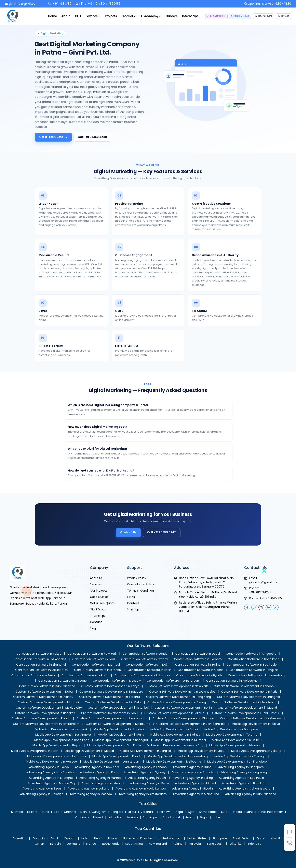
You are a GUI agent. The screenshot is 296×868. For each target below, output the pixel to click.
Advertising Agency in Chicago (42, 794)
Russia (113, 838)
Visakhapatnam (272, 812)
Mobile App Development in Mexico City (175, 745)
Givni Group (98, 609)
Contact (96, 622)
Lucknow (163, 812)
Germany (73, 844)
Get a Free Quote (53, 137)
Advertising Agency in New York (97, 767)
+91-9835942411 (260, 592)
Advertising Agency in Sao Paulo (241, 778)
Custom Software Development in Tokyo (110, 686)
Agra (191, 812)
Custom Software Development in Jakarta (174, 713)
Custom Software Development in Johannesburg (111, 718)
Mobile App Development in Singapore (231, 729)
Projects (111, 16)
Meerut (98, 817)
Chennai (70, 812)
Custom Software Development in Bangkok (44, 713)
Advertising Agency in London (146, 767)
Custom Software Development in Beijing (177, 702)
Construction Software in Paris (94, 659)
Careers (172, 16)
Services (93, 16)
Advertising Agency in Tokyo (49, 767)
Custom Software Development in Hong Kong (179, 697)
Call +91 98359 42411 (92, 137)
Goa (57, 812)
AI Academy (151, 16)
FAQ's (131, 597)
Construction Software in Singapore (251, 654)
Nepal (98, 838)
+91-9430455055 (272, 598)
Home (52, 16)
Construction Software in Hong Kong (254, 659)
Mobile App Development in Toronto (232, 735)
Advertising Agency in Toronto (193, 772)
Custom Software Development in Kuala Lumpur (245, 713)
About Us (96, 578)
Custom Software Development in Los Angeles (182, 692)
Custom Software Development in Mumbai (48, 702)
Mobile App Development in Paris (121, 735)
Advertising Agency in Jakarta (89, 789)
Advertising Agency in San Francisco (251, 794)
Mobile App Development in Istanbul (235, 745)
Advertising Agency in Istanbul (103, 783)
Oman (39, 844)
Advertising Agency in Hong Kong (244, 772)
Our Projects (99, 591)
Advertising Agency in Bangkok (243, 783)
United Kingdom (170, 838)
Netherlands (111, 844)
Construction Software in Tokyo (39, 654)
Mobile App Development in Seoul (201, 751)
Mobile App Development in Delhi (235, 740)
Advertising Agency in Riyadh (192, 789)
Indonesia (254, 844)
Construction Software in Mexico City (42, 670)
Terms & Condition (140, 591)
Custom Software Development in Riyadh (41, 718)
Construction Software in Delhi (147, 665)
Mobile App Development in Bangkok (146, 751)
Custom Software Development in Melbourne (118, 724)
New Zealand (158, 844)
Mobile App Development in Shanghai (122, 740)
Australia (39, 838)
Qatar (261, 838)
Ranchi (190, 817)
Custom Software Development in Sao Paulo (244, 702)
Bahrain (55, 844)
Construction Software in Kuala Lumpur (142, 675)
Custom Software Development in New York (177, 686)
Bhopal (179, 812)
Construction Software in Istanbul (98, 670)
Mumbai (17, 812)
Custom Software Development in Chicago (183, 718)
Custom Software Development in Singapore (111, 692)
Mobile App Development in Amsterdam (112, 762)
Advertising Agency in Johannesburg (245, 789)
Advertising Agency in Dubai (192, 767)
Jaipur (132, 812)
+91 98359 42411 (68, 4)
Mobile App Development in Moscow (52, 762)
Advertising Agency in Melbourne (196, 794)
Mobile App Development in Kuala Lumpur (57, 756)
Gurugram (99, 812)
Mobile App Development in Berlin (35, 751)
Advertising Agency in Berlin (150, 783)
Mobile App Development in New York (61, 729)
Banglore (117, 812)
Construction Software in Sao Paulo (252, 665)
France (91, 844)
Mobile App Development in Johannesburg (178, 756)
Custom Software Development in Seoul (110, 713)
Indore (238, 812)
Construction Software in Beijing (198, 665)
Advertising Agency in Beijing (193, 778)
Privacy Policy (137, 578)
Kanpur (251, 812)
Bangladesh (215, 844)
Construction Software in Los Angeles (40, 659)
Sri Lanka (236, 844)
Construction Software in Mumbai (96, 665)
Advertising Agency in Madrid (195, 783)
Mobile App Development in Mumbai (180, 740)
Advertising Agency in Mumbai (101, 778)
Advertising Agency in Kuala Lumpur (141, 789)
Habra (217, 817)
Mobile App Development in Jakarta (256, 751)
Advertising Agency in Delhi (147, 778)
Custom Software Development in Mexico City (49, 708)
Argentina (19, 838)
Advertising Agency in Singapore (241, 767)
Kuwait (275, 838)
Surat (225, 812)
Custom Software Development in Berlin (183, 708)
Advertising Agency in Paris (99, 772)
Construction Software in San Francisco (47, 686)
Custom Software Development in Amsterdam (46, 724)
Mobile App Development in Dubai (174, 729)
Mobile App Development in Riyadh (117, 756)
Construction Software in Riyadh (199, 675)
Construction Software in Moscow (117, 681)
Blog (93, 628)
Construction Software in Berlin (150, 670)
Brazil (54, 838)
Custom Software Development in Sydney (43, 697)
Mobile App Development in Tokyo (256, 724)
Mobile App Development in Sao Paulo (114, 745)
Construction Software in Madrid (201, 670)
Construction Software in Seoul (33, 675)
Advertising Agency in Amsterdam (143, 794)
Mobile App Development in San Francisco (237, 762)
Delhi (84, 812)
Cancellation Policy (141, 584)
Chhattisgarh (172, 817)
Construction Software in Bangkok (254, 670)
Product (129, 16)
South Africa (134, 844)
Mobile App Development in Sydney (175, 735)
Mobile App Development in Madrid (89, 751)
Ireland (178, 844)
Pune (46, 812)
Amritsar (132, 817)
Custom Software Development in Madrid (247, 708)
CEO (78, 16)
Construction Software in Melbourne (232, 681)
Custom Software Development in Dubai (44, 692)
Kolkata (32, 812)
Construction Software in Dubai (198, 654)
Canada (70, 838)
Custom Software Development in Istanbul (118, 708)
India (85, 838)
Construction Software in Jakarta (85, 675)
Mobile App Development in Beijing (57, 745)
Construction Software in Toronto (198, 659)
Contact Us (132, 531)
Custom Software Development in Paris (249, 692)
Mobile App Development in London (119, 729)
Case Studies (99, 597)
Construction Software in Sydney (145, 659)
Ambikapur (150, 817)
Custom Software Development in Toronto (110, 697)
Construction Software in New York (92, 654)
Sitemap (133, 609)
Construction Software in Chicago (63, 681)
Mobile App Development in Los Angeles (63, 735)
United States (197, 838)
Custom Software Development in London (244, 686)
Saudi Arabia (242, 838)
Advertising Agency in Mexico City (52, 783)
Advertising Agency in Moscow (91, 794)
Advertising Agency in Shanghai (51, 778)
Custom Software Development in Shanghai (248, 697)
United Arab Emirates (138, 838)
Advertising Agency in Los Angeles (50, 772)
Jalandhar (115, 817)
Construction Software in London (146, 654)
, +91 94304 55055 (103, 4)
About (66, 16)
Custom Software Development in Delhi (113, 702)
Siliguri (204, 817)
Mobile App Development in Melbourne (174, 762)
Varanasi (147, 812)
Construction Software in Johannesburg (256, 675)
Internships (190, 16)
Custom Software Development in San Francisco (191, 724)
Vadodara (82, 817)
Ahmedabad (208, 812)
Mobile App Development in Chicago (240, 756)
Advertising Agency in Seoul (42, 789)
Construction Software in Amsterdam (173, 681)
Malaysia (195, 844)
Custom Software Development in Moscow (251, 718)
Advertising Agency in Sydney (145, 772)
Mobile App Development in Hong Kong (62, 740)
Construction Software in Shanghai (41, 665)
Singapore (220, 838)
